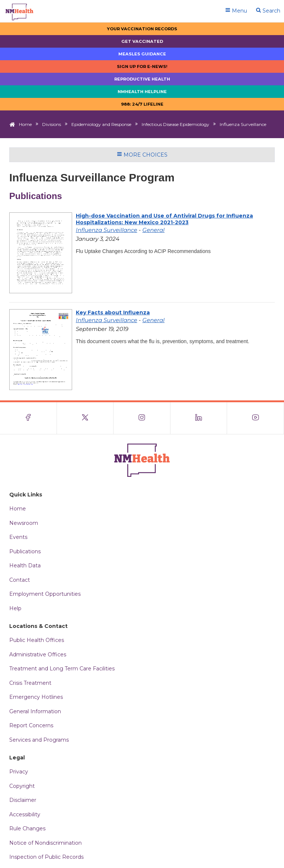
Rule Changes (27, 828)
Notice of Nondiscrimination (45, 843)
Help (15, 608)
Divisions (52, 124)
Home (25, 124)
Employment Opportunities (45, 594)
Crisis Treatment (30, 683)
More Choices (142, 155)
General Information (35, 711)
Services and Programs (39, 740)
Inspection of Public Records (46, 857)
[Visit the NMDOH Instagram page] (142, 418)
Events (18, 537)
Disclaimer (23, 800)
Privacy (19, 772)
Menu (236, 11)
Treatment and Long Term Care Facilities (62, 669)
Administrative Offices (38, 655)
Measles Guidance (142, 54)
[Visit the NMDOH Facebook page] (28, 418)
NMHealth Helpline (142, 92)
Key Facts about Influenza (113, 312)
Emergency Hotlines (36, 697)
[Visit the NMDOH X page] (85, 418)
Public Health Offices (37, 640)
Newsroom (24, 523)
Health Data (25, 565)
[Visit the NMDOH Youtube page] (256, 418)
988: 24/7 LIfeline (142, 104)
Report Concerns (31, 725)
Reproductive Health (142, 79)
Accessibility (25, 814)
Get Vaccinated (142, 41)
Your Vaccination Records (142, 29)
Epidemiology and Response (101, 124)
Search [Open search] (268, 11)
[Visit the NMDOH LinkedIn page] (199, 418)
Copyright (22, 786)
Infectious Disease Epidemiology (175, 124)
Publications (25, 551)
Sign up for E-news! (142, 66)
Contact (20, 580)
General (153, 230)
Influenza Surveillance (106, 230)
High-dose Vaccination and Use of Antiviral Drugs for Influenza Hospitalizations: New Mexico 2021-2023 (164, 219)
